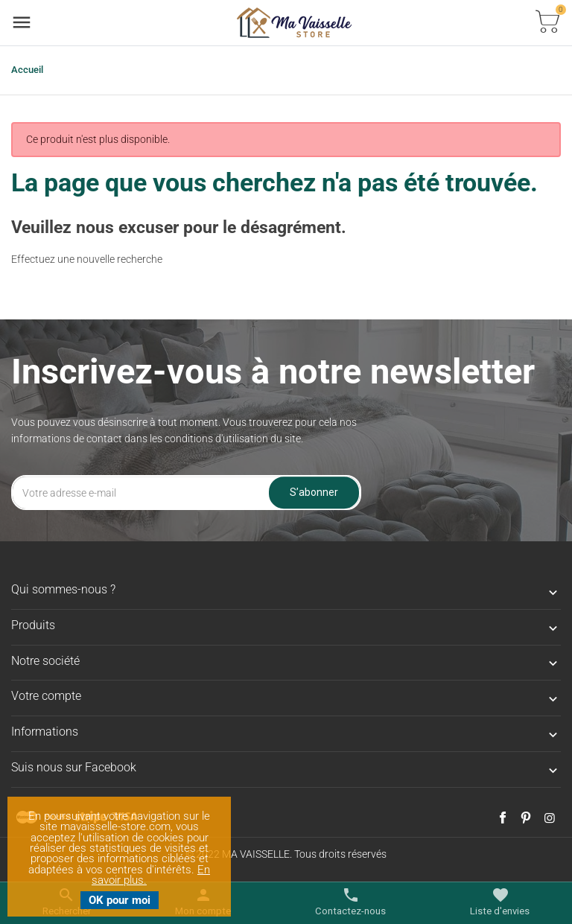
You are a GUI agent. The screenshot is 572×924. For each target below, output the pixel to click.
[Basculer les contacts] (350, 902)
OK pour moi (120, 900)
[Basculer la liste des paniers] (547, 23)
